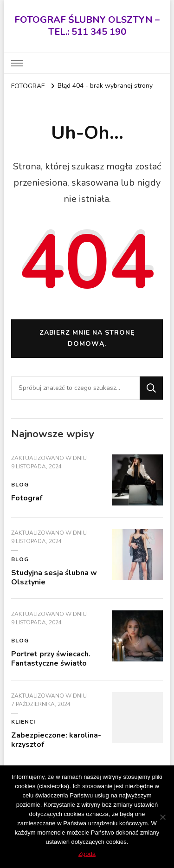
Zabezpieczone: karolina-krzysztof (56, 740)
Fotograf (27, 498)
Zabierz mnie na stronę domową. (87, 338)
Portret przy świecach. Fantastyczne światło (51, 659)
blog (20, 485)
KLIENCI (23, 722)
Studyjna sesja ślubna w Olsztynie (54, 577)
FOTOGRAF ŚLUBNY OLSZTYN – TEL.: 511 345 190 (87, 26)
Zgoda (87, 854)
